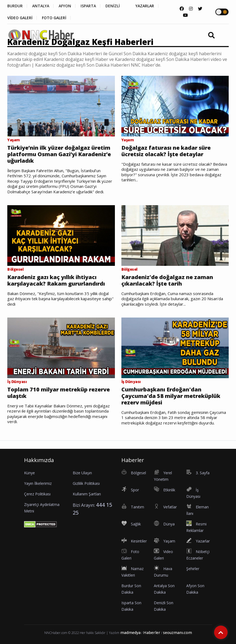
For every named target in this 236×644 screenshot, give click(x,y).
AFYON (65, 6)
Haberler (152, 632)
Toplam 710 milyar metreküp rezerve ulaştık (59, 393)
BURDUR (15, 6)
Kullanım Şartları (87, 494)
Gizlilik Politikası (86, 483)
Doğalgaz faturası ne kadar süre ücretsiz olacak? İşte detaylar (166, 151)
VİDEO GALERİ (20, 18)
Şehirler (193, 569)
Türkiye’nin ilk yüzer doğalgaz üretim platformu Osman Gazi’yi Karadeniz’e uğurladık (59, 154)
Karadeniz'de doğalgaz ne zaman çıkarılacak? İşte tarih (167, 280)
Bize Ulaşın (82, 473)
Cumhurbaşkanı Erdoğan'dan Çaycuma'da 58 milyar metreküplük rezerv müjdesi (171, 396)
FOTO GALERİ (54, 18)
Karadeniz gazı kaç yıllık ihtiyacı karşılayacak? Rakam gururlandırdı (56, 280)
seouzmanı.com (177, 632)
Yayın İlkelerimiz (38, 483)
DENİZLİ (113, 6)
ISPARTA (88, 6)
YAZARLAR (145, 6)
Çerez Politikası (37, 494)
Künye (29, 473)
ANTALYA (41, 6)
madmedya (130, 632)
